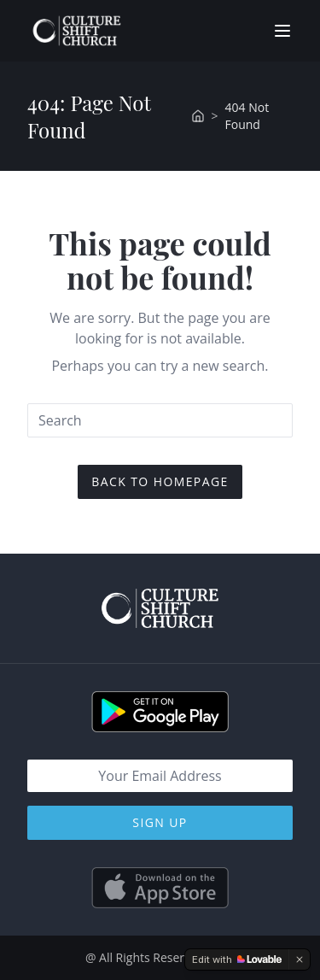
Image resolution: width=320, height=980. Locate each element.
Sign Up (160, 822)
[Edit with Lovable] (237, 959)
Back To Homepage (160, 481)
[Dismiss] (300, 959)
